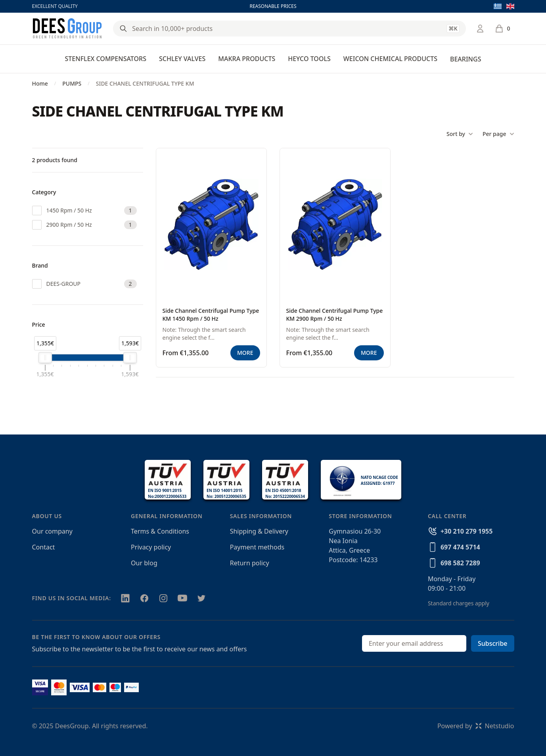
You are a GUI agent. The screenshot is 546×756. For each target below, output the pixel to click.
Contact (44, 547)
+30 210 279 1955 (466, 531)
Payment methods (257, 547)
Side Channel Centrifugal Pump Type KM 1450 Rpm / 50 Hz (211, 315)
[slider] (45, 358)
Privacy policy (151, 547)
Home (40, 83)
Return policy (250, 563)
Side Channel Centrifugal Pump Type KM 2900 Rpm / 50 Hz (335, 315)
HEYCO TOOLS (309, 59)
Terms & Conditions (160, 531)
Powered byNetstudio (476, 726)
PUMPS (72, 83)
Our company (52, 531)
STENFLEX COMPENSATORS (106, 59)
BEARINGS (466, 59)
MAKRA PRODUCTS (247, 59)
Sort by (460, 134)
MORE (245, 353)
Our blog (144, 563)
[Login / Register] (480, 29)
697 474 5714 (460, 547)
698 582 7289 (460, 563)
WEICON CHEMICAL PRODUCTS (390, 59)
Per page (498, 134)
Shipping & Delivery (259, 531)
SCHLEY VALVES (182, 59)
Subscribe (493, 643)
